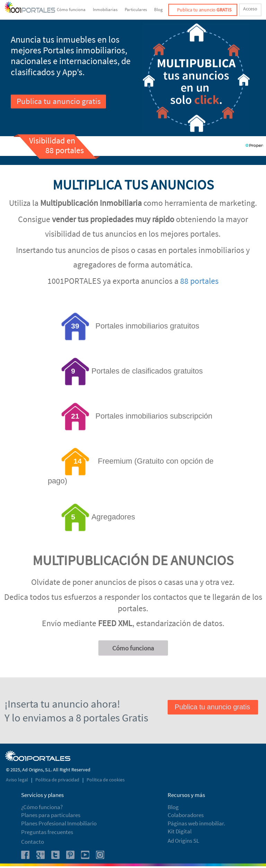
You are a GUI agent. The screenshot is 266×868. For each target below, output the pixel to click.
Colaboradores (186, 815)
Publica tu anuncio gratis (59, 101)
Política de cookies (106, 780)
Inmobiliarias (105, 10)
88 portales (199, 281)
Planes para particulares (51, 815)
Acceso (250, 9)
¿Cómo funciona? (42, 807)
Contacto (33, 842)
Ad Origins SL (183, 841)
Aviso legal (17, 780)
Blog (158, 10)
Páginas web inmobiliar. (196, 823)
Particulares (136, 10)
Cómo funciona (71, 10)
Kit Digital (180, 831)
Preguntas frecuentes (47, 832)
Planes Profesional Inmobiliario (59, 823)
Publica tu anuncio (204, 10)
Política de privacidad (58, 780)
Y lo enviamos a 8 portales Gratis (76, 717)
